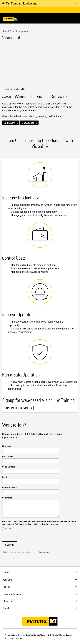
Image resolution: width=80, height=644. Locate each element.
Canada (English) (40, 635)
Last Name (8, 457)
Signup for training (17, 408)
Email (5, 477)
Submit (10, 545)
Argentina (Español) (12, 635)
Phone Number (10, 487)
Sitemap (19, 638)
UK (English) (10, 638)
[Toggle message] (77, 3)
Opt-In (8, 529)
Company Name (9, 467)
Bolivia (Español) (27, 635)
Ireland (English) (66, 635)
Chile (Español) (53, 635)
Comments (7, 498)
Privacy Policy (43, 552)
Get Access (28, 123)
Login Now (10, 123)
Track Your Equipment (15, 31)
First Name (8, 446)
